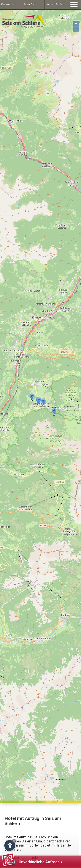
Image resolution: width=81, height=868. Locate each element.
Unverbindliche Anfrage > (32, 861)
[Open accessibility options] (10, 845)
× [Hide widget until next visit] (14, 841)
